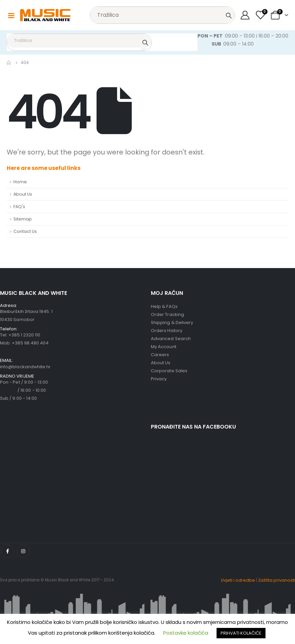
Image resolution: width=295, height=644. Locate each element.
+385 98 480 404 (30, 343)
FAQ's (19, 207)
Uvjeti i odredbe (238, 580)
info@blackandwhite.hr (25, 367)
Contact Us (25, 231)
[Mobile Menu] (11, 15)
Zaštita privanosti (277, 580)
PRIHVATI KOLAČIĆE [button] (241, 633)
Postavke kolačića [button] (186, 633)
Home (20, 182)
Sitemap (23, 219)
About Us (23, 194)
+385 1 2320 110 (24, 335)
